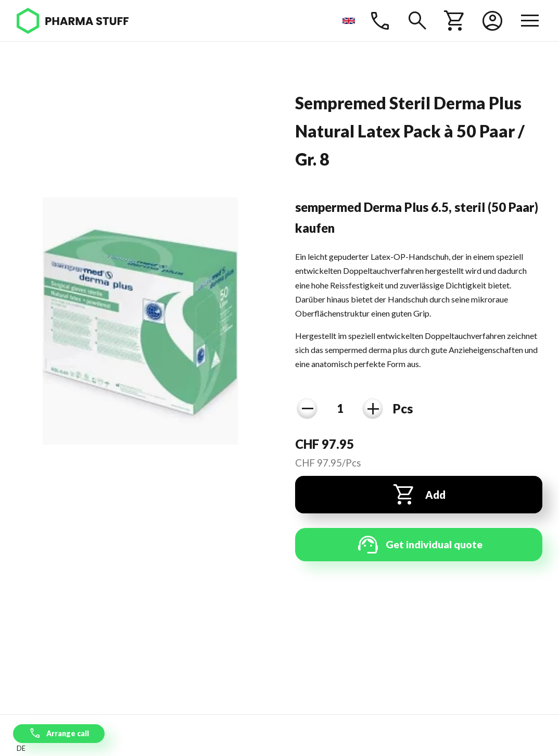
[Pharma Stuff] (73, 21)
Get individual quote (419, 545)
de (21, 748)
